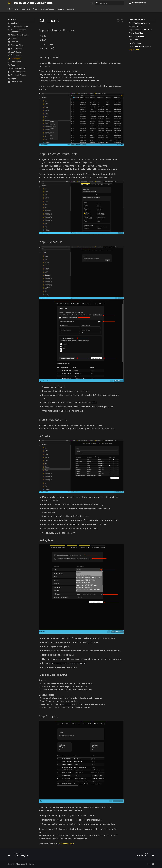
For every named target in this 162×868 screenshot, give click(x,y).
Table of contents (137, 20)
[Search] (109, 3)
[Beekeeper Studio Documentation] (9, 3)
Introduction (13, 9)
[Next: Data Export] (144, 855)
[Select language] (92, 3)
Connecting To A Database (43, 9)
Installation (25, 9)
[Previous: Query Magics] (19, 855)
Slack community (66, 844)
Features (60, 9)
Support (70, 9)
